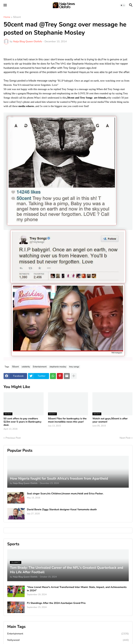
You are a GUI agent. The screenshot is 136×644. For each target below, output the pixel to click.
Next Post (125, 438)
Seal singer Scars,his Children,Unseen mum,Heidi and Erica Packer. (65, 494)
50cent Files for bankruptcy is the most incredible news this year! (67, 420)
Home (7, 17)
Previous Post (13, 438)
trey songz (74, 367)
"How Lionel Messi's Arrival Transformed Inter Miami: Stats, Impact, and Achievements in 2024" (77, 589)
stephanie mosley (58, 367)
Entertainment (40, 367)
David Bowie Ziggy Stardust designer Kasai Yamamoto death (62, 510)
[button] (5, 5)
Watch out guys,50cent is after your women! (110, 420)
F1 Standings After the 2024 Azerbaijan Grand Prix (56, 603)
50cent (17, 17)
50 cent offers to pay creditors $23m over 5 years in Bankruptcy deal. (22, 422)
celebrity (26, 367)
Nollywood (68, 640)
